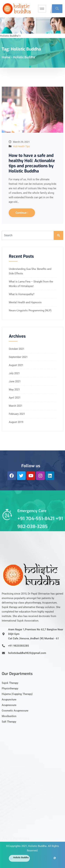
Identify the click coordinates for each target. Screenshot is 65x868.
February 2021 (17, 414)
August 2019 (16, 422)
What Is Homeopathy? (22, 294)
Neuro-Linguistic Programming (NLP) (30, 310)
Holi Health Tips (21, 146)
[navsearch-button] (57, 9)
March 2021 (16, 406)
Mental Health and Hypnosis (25, 302)
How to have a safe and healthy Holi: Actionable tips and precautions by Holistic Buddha (32, 163)
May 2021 (14, 390)
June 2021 (15, 381)
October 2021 (17, 349)
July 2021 (14, 373)
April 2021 (15, 398)
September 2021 (18, 357)
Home (6, 57)
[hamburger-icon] (42, 9)
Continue (22, 213)
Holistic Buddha (37, 838)
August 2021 (16, 365)
